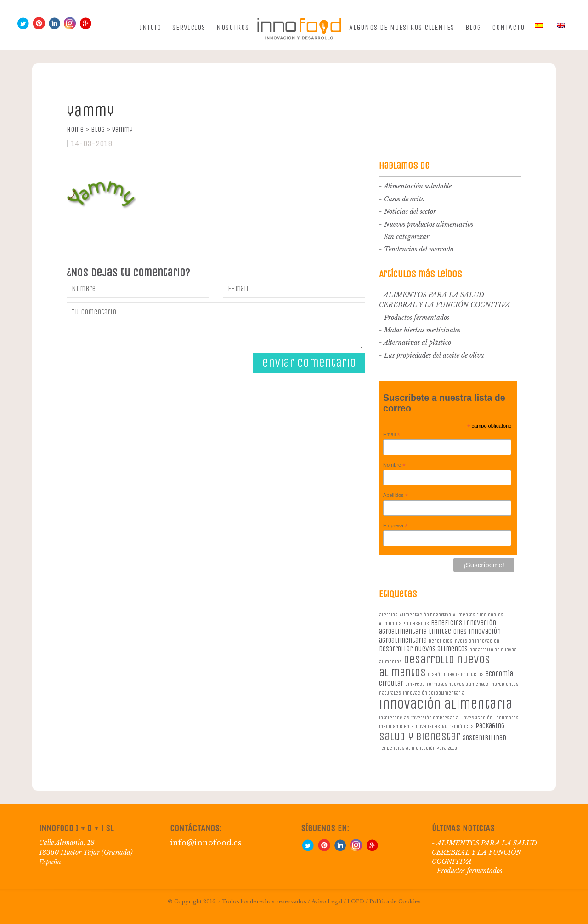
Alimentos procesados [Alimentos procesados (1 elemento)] (404, 624)
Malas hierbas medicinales (422, 330)
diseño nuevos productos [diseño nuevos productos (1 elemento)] (456, 675)
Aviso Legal (327, 901)
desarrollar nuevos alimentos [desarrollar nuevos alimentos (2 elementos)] (423, 649)
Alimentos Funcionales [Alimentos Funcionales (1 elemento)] (478, 615)
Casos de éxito (404, 199)
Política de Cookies (395, 901)
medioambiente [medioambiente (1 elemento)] (396, 727)
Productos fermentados (417, 318)
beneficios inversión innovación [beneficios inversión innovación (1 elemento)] (464, 641)
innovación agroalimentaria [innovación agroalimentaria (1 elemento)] (434, 693)
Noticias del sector (410, 211)
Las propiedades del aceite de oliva (434, 355)
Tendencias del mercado (419, 249)
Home (78, 129)
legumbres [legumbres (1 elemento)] (506, 718)
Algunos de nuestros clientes (402, 27)
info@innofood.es (206, 843)
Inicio (150, 27)
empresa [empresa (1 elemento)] (415, 684)
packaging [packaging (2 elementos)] (490, 726)
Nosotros (233, 27)
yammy (122, 129)
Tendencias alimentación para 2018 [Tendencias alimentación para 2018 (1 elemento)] (418, 748)
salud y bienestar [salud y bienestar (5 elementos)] (420, 736)
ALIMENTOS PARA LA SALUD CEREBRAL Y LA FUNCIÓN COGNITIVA (484, 852)
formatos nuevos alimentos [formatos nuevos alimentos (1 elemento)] (458, 684)
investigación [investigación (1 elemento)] (477, 718)
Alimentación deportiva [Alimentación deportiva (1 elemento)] (425, 615)
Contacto (508, 27)
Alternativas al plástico (417, 342)
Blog (473, 27)
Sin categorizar (407, 237)
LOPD (356, 901)
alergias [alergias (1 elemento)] (388, 615)
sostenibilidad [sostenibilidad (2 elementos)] (484, 738)
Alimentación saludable (418, 186)
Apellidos (396, 496)
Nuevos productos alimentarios (429, 224)
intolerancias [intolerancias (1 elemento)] (394, 718)
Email (392, 435)
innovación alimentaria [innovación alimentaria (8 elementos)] (446, 704)
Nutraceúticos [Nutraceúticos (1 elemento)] (458, 727)
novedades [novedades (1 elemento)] (428, 727)
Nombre (394, 465)
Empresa (396, 526)
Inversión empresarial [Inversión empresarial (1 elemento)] (436, 718)
